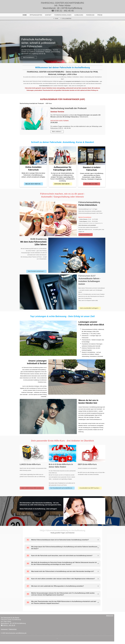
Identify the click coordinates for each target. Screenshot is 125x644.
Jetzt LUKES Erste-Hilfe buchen (31, 488)
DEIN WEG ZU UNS (91, 184)
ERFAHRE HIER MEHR (62, 184)
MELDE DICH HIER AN (33, 184)
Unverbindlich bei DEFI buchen (89, 488)
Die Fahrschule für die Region (10, 618)
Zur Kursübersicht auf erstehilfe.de (61, 488)
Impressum (4, 629)
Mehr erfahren (56, 132)
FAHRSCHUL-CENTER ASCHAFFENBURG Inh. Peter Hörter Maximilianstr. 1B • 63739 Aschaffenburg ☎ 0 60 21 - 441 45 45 (62, 7)
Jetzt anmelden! (85, 235)
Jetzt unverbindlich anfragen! (89, 308)
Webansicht (110, 616)
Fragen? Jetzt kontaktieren (30, 514)
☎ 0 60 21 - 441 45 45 (8, 625)
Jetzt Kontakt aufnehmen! (36, 271)
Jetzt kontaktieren (28, 57)
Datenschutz (13, 629)
